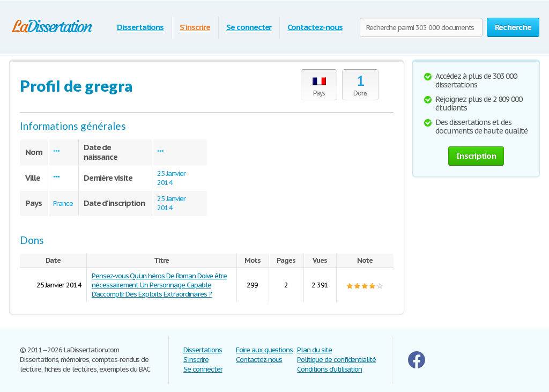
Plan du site (314, 350)
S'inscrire (195, 27)
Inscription (476, 156)
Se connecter (249, 27)
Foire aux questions (264, 350)
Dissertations (140, 27)
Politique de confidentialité (336, 360)
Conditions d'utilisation (329, 369)
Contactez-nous (315, 27)
